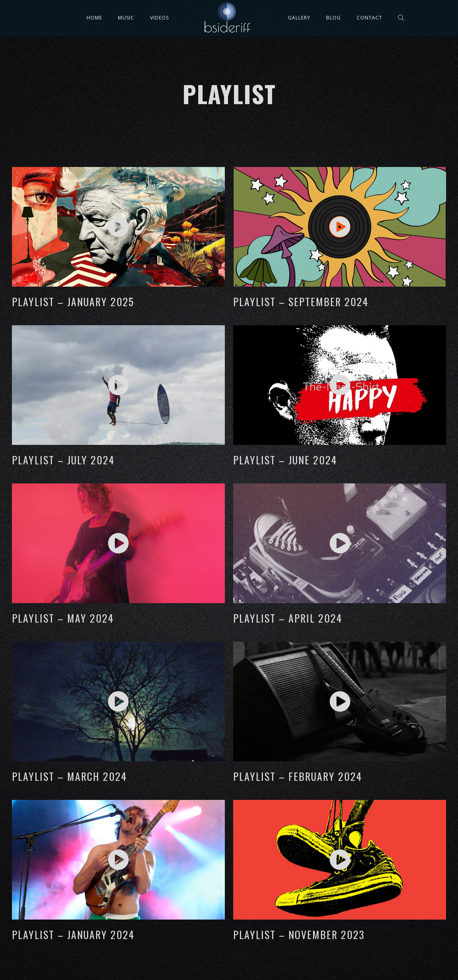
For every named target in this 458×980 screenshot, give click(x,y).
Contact (369, 18)
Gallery (299, 18)
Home (94, 18)
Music (126, 18)
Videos (159, 18)
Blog (333, 18)
